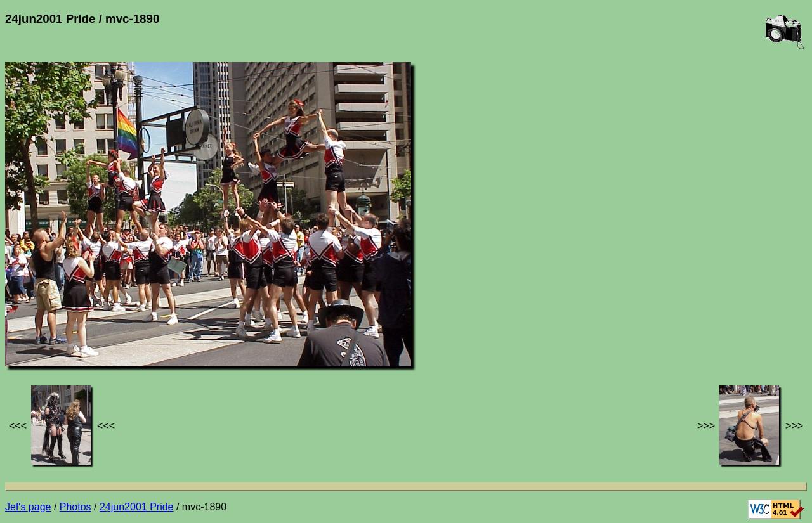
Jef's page (28, 507)
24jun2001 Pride (137, 507)
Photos (75, 507)
